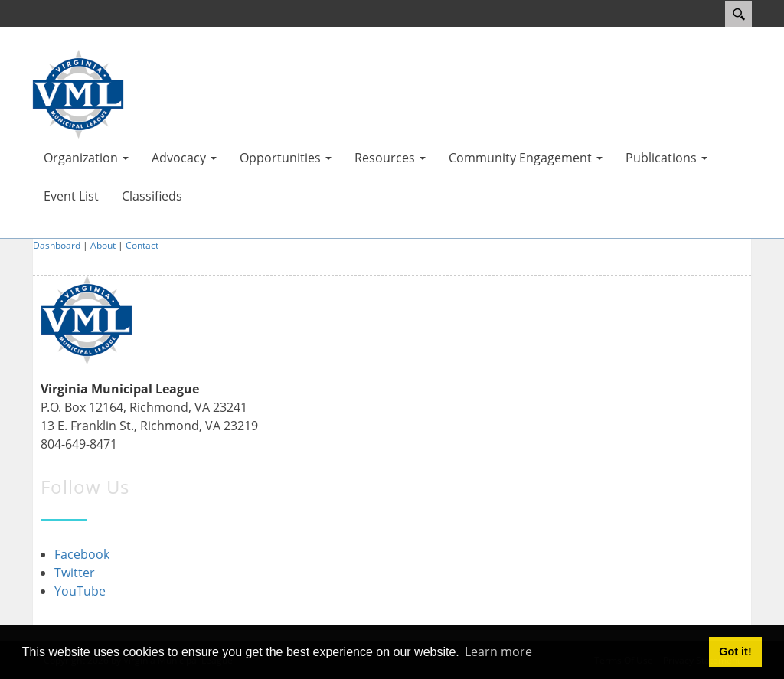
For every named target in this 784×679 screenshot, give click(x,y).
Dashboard (57, 245)
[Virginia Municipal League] (78, 93)
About (103, 245)
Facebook (82, 554)
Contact (142, 245)
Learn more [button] (498, 651)
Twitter (75, 573)
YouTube (80, 591)
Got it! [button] (735, 651)
